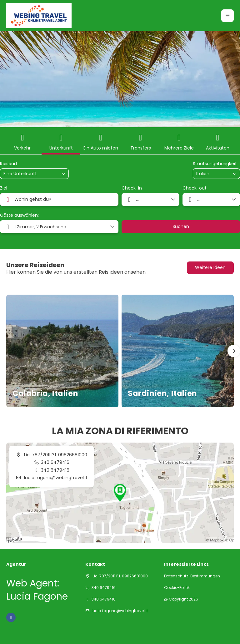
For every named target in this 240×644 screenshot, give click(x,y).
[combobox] (212, 174)
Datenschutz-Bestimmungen (192, 576)
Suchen (181, 226)
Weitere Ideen (210, 267)
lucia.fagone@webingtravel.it (55, 478)
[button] (234, 351)
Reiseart (9, 164)
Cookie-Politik (177, 588)
